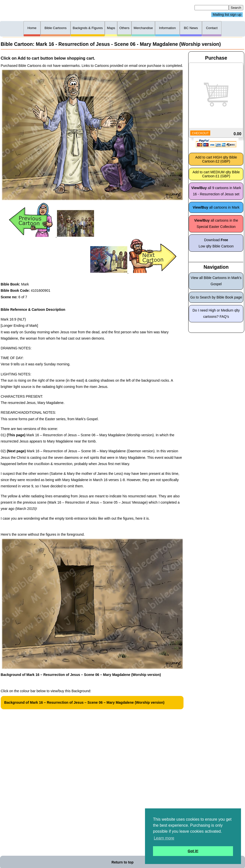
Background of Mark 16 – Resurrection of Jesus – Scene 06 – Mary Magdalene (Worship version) (84, 702)
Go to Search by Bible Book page (216, 297)
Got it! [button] (193, 851)
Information (167, 28)
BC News (191, 28)
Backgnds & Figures (88, 28)
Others (124, 28)
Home (32, 28)
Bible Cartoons (55, 28)
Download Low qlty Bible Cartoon (216, 243)
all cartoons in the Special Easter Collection (216, 224)
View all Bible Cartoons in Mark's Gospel (216, 281)
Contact (212, 28)
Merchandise (143, 28)
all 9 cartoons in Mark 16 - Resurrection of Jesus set (216, 191)
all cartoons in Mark (216, 207)
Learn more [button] (164, 838)
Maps (111, 28)
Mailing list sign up (227, 15)
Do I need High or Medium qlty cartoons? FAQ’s (216, 313)
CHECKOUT (200, 133)
